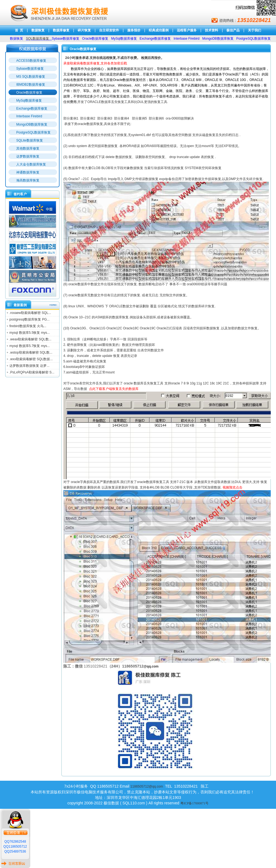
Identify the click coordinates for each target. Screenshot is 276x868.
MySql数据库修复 (29, 101)
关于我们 (255, 30)
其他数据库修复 (28, 148)
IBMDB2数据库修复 (31, 85)
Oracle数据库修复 (29, 93)
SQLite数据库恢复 (30, 140)
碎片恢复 (84, 30)
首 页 (19, 30)
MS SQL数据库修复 (31, 77)
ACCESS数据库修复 (31, 61)
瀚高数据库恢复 (28, 180)
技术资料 (212, 30)
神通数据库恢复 (28, 172)
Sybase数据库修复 (30, 69)
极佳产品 (233, 30)
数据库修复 (61, 30)
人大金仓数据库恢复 (31, 164)
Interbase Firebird (29, 116)
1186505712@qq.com (147, 786)
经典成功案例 (159, 30)
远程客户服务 (187, 30)
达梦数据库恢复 (28, 156)
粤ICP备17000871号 (195, 803)
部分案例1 (71, 118)
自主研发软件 (109, 30)
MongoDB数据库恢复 (32, 124)
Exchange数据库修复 (32, 109)
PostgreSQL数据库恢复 (33, 132)
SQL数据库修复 (37, 39)
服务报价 (134, 30)
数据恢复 (38, 30)
